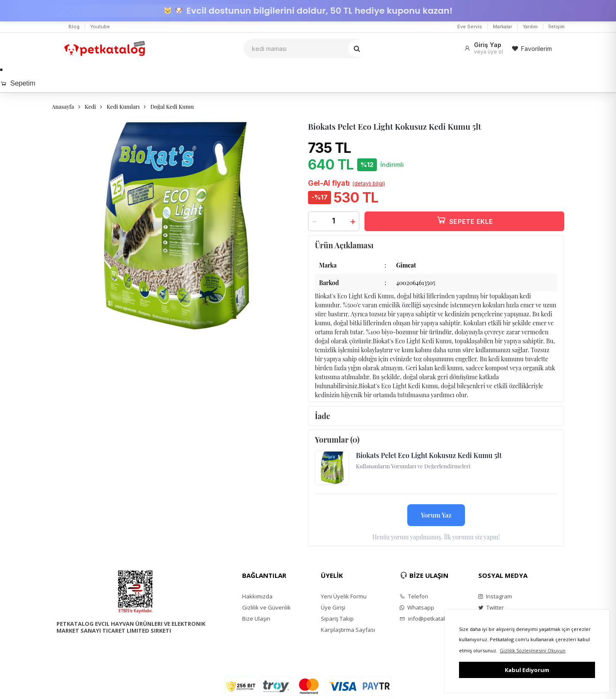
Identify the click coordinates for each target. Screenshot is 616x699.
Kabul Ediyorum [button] (527, 670)
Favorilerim (532, 49)
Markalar (502, 27)
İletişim (557, 27)
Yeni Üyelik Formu (344, 596)
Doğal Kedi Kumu (172, 106)
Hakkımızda (257, 596)
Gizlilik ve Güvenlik (267, 607)
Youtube (100, 27)
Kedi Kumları (123, 106)
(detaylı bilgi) (369, 183)
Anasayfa (63, 106)
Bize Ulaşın (256, 619)
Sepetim (18, 83)
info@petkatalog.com (431, 619)
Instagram (495, 596)
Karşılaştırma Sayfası (348, 630)
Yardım (530, 27)
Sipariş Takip (337, 619)
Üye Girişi (333, 607)
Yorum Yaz (436, 515)
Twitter (491, 607)
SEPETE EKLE (465, 220)
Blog (74, 27)
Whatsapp (417, 607)
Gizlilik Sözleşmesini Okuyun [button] (533, 650)
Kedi (90, 106)
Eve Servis (470, 27)
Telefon (414, 596)
